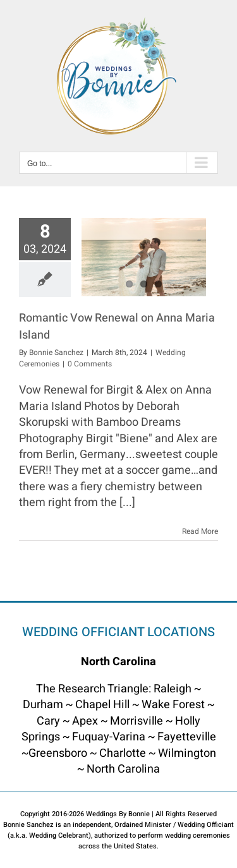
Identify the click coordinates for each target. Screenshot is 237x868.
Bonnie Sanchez (56, 353)
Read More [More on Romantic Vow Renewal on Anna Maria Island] (200, 531)
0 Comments (90, 364)
